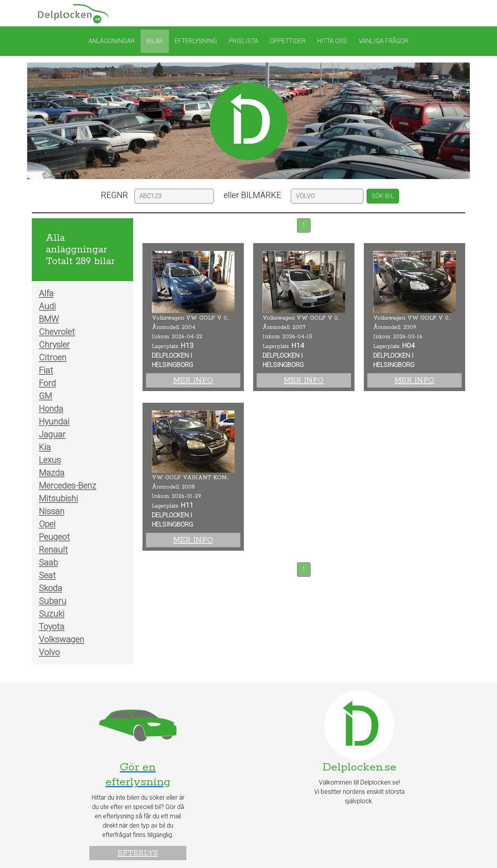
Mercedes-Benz (68, 486)
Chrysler (54, 345)
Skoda (50, 588)
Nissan (52, 511)
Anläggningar (112, 41)
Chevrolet (57, 332)
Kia (45, 447)
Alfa (46, 293)
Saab (48, 563)
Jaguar (52, 434)
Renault (53, 550)
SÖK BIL (383, 196)
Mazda (52, 473)
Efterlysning (196, 41)
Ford (47, 383)
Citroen (53, 357)
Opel (47, 524)
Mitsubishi (58, 498)
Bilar (155, 41)
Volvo (49, 652)
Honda (51, 409)
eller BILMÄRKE (252, 195)
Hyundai (54, 422)
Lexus (50, 460)
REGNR (115, 195)
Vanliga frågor (384, 41)
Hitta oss (332, 41)
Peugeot (54, 537)
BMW (49, 319)
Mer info (193, 380)
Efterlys (138, 853)
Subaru (53, 601)
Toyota (52, 627)
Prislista (243, 41)
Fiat (46, 370)
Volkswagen (62, 639)
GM (45, 396)
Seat (47, 575)
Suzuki (52, 614)
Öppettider (288, 41)
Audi (47, 306)
